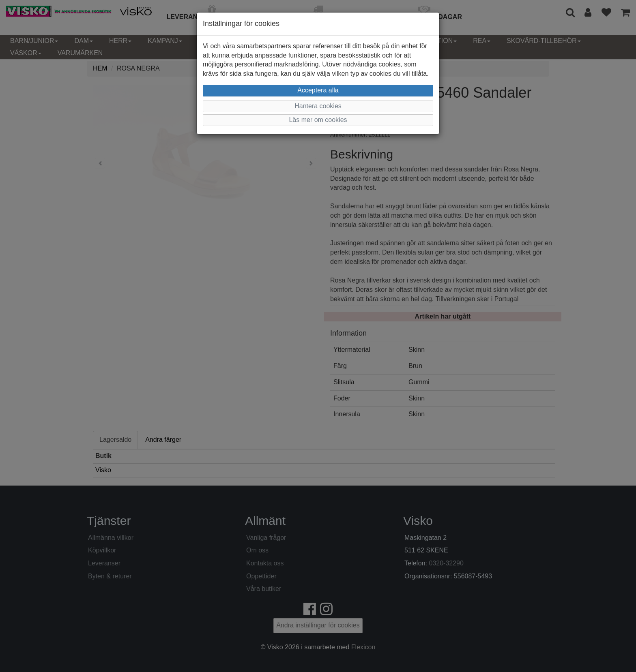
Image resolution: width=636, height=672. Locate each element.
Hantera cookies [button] (318, 106)
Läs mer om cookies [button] (318, 120)
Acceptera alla (318, 90)
